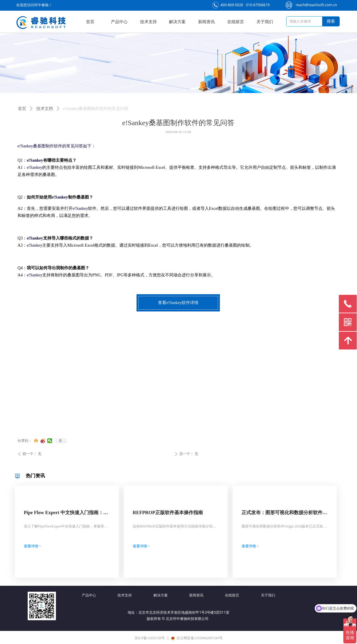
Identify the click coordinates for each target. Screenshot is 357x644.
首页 (22, 109)
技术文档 (45, 109)
